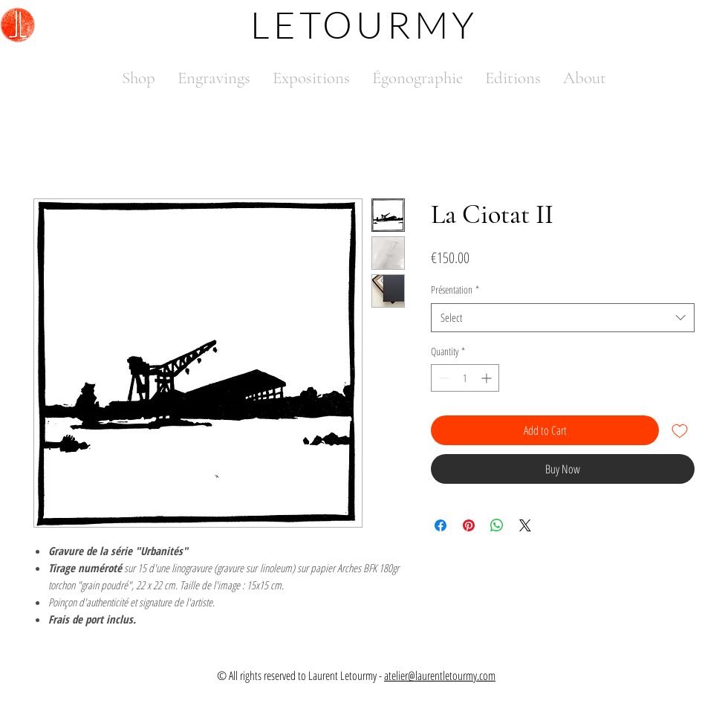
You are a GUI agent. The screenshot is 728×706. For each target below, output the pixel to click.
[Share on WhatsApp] (497, 525)
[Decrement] (442, 378)
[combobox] (563, 318)
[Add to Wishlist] (680, 430)
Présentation (455, 289)
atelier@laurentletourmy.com (440, 676)
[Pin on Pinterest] (469, 525)
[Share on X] (525, 525)
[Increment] (488, 378)
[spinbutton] (465, 378)
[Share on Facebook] (441, 525)
